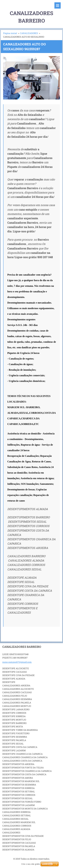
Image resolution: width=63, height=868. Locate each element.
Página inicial (10, 33)
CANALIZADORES (29, 33)
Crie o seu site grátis (31, 864)
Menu (58, 5)
